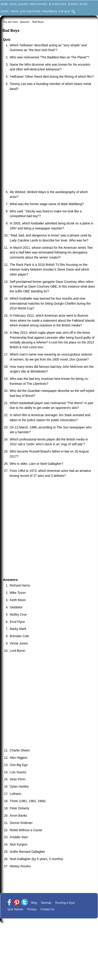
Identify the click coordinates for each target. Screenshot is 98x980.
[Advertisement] (43, 141)
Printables (50, 11)
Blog (34, 903)
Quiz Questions (30, 11)
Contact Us (47, 909)
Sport (5, 11)
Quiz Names (15, 909)
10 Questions (57, 4)
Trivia (14, 11)
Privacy (32, 909)
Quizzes (73, 4)
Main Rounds (38, 4)
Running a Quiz (65, 903)
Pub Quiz (64, 11)
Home (4, 4)
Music (84, 4)
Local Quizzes (19, 4)
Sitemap (46, 903)
